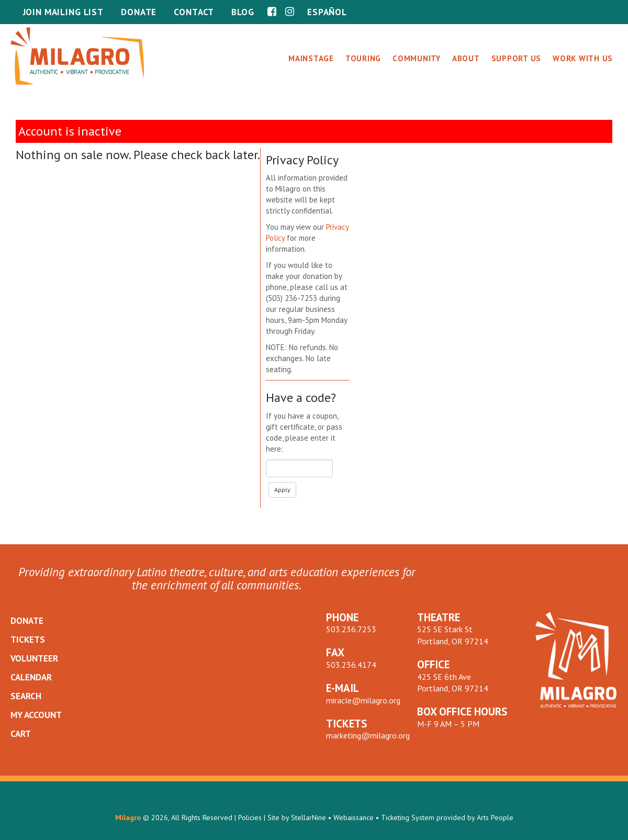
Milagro (128, 817)
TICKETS (28, 640)
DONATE (27, 621)
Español (327, 12)
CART (21, 734)
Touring (363, 58)
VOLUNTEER (34, 658)
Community (417, 58)
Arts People (495, 817)
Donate (139, 12)
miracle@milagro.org (363, 700)
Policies (250, 817)
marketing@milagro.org (368, 735)
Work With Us (583, 58)
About (466, 58)
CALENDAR (31, 677)
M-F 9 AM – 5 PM (448, 724)
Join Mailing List (63, 12)
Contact (194, 12)
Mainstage (311, 58)
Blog (243, 12)
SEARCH (26, 696)
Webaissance (354, 817)
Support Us (517, 58)
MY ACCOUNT (36, 715)
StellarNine (309, 817)
